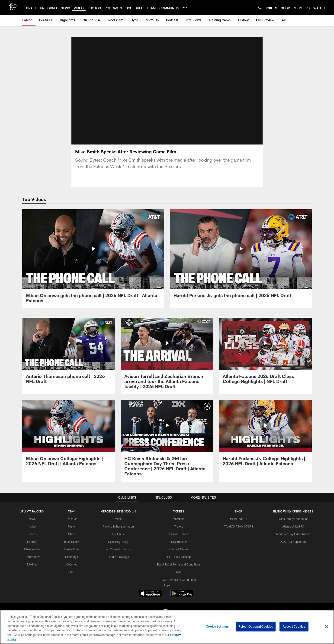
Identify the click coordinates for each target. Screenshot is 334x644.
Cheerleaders (32, 549)
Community (32, 557)
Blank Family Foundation (293, 519)
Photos (32, 534)
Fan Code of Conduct (118, 549)
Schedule (71, 519)
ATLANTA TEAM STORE (238, 526)
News (32, 519)
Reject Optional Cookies (256, 626)
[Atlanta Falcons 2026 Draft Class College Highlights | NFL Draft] (265, 353)
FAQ (179, 572)
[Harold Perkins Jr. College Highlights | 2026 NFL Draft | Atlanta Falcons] (265, 436)
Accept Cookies (294, 626)
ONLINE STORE (238, 519)
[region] (167, 627)
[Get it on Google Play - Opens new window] (182, 596)
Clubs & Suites (179, 549)
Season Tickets (179, 534)
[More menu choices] (185, 8)
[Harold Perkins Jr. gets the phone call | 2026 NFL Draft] (241, 256)
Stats (71, 534)
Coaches (72, 564)
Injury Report (72, 542)
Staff (71, 572)
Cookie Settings (217, 626)
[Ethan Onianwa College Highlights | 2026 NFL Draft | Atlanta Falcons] (69, 436)
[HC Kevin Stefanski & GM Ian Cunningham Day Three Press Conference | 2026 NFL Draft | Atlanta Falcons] (167, 441)
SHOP (238, 511)
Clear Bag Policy (118, 542)
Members (179, 519)
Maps (118, 519)
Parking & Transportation (118, 526)
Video (32, 526)
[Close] (327, 627)
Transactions (71, 549)
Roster (72, 526)
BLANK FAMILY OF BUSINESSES (293, 511)
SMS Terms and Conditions (179, 580)
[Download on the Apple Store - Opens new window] (150, 594)
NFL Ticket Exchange (179, 557)
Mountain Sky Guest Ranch (293, 534)
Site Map (32, 564)
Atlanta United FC (293, 526)
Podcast (32, 542)
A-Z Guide (118, 534)
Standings (72, 557)
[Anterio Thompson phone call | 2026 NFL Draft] (69, 353)
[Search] (260, 8)
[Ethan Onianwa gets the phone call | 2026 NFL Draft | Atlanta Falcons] (93, 259)
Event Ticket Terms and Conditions (179, 564)
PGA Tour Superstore (293, 542)
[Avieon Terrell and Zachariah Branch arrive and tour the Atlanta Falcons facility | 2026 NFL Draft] (167, 356)
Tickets (179, 526)
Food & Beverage (118, 557)
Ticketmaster (179, 542)
